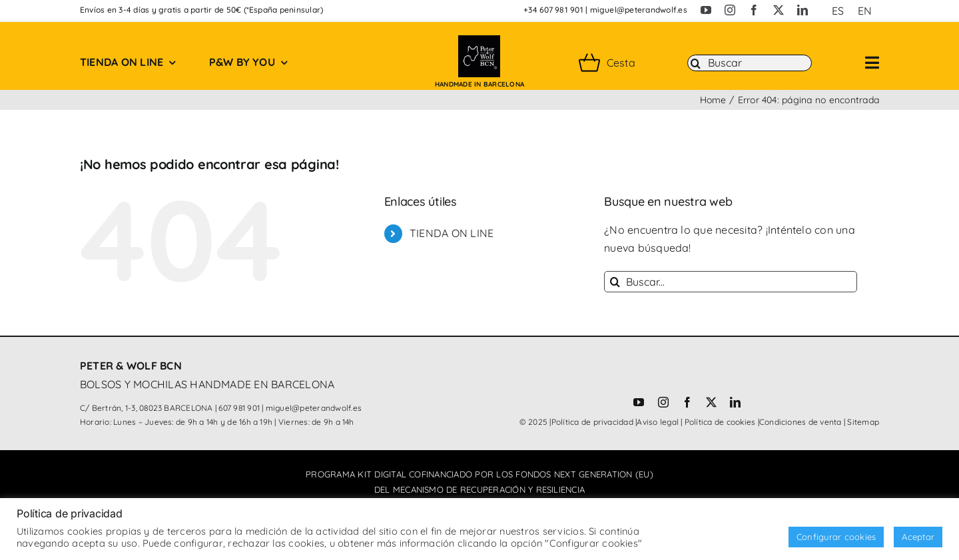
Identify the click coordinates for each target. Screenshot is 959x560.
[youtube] (706, 10)
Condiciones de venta (800, 422)
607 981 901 (239, 408)
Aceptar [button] (918, 537)
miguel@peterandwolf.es (639, 10)
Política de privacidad (592, 422)
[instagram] (730, 10)
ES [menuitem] (838, 11)
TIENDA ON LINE (452, 233)
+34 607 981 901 (553, 10)
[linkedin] (802, 10)
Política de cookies (720, 422)
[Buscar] (750, 63)
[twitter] (779, 10)
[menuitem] (838, 10)
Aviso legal (658, 422)
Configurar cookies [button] (836, 537)
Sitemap (863, 422)
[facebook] (754, 10)
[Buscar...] (731, 282)
